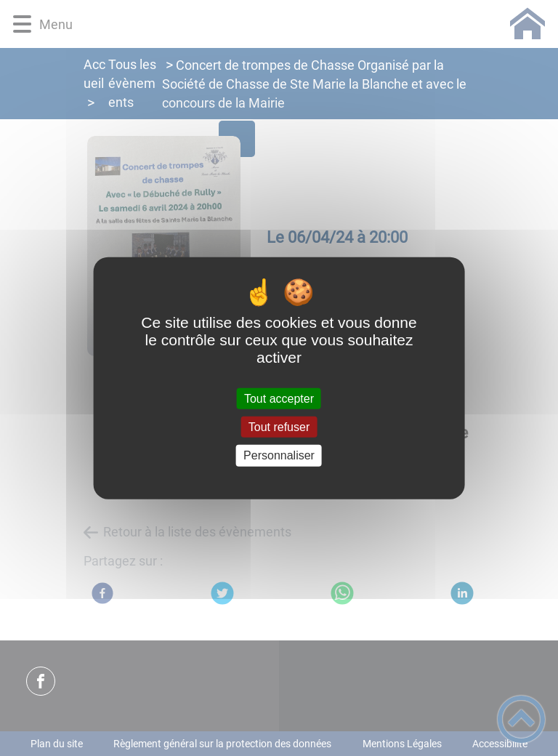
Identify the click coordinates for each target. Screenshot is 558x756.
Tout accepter (279, 399)
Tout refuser (279, 427)
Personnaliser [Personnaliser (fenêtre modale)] (279, 455)
